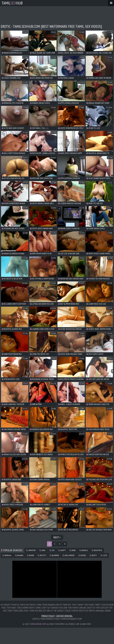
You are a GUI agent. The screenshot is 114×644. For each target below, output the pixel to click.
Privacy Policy (48, 616)
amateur (31, 550)
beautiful (97, 550)
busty (93, 555)
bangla (84, 550)
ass (52, 550)
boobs (82, 555)
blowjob (54, 555)
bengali (7, 555)
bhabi (30, 555)
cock (104, 555)
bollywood (69, 555)
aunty (62, 550)
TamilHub (12, 3)
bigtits (42, 555)
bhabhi (19, 555)
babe (73, 550)
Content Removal (64, 616)
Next (57, 537)
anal (42, 550)
